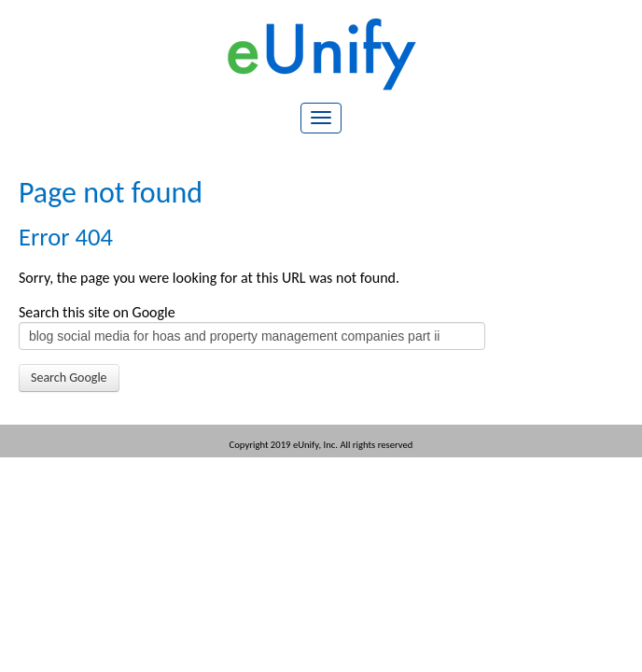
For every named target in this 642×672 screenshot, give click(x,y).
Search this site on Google (97, 312)
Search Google (69, 378)
